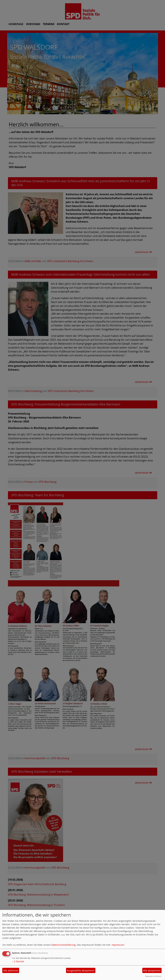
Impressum (118, 945)
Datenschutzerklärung (64, 945)
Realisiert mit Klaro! (153, 976)
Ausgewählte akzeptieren (81, 970)
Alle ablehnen (11, 970)
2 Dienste (18, 961)
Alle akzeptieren (152, 970)
